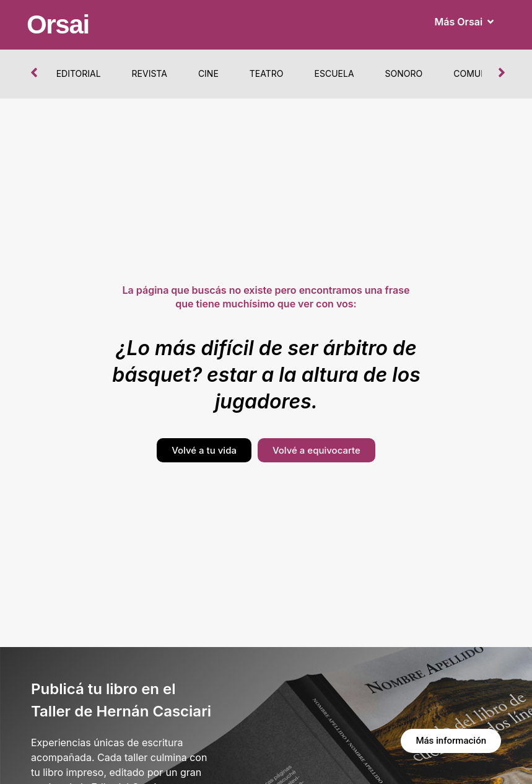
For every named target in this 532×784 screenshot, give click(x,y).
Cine (208, 73)
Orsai (58, 24)
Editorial (79, 73)
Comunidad (481, 73)
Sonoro (404, 73)
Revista (150, 73)
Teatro (267, 73)
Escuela (334, 73)
